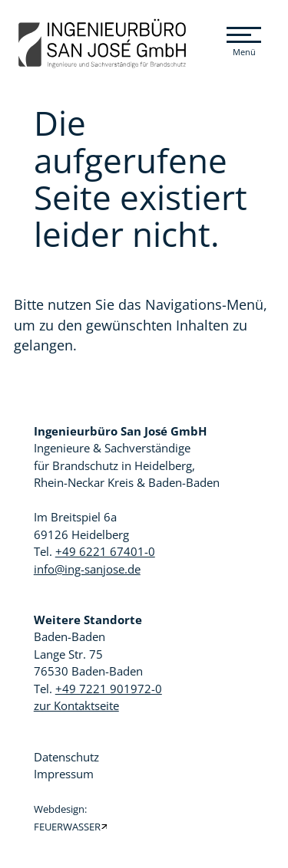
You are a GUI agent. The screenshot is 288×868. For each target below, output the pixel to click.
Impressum (64, 774)
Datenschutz (66, 757)
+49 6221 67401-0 (105, 551)
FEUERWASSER (67, 827)
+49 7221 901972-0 (109, 689)
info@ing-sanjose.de (87, 569)
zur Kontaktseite (76, 705)
